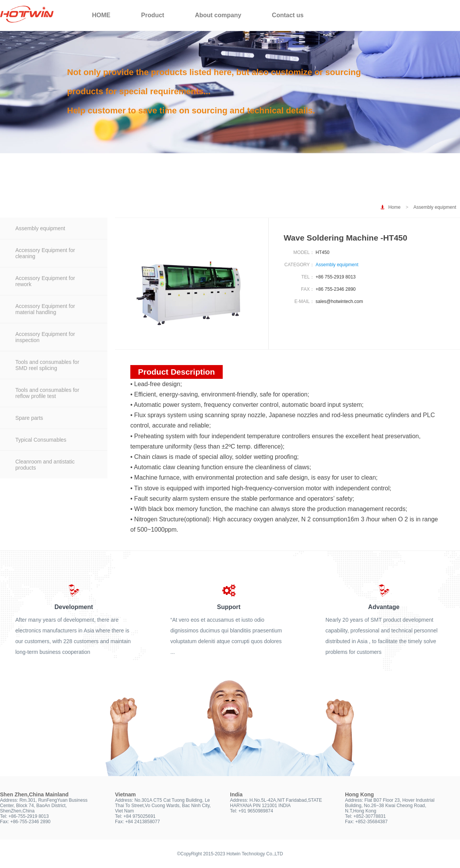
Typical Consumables (41, 440)
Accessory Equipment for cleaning (45, 253)
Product (153, 15)
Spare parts (29, 418)
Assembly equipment (435, 207)
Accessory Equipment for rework (45, 281)
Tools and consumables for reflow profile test (47, 393)
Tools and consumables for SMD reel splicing (47, 365)
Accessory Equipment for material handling (45, 309)
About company (218, 15)
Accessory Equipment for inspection (45, 337)
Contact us (288, 15)
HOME (101, 15)
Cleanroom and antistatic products (45, 465)
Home (394, 207)
